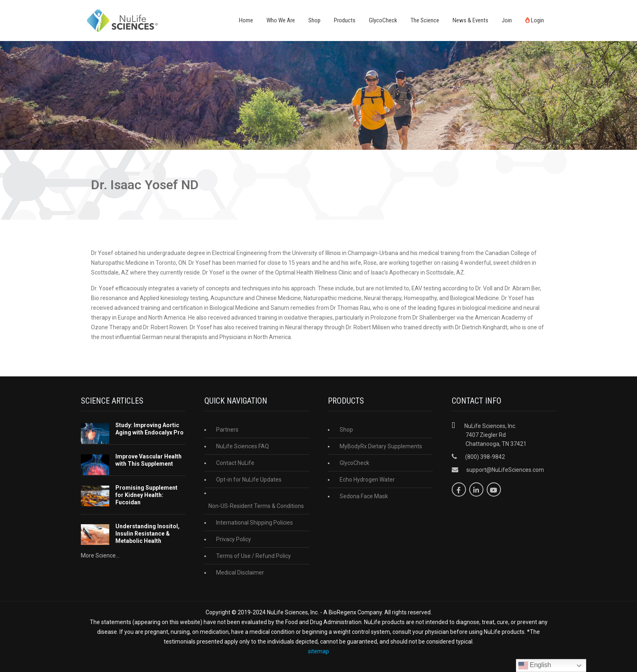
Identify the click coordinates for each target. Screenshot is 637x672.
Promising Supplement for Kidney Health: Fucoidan (146, 495)
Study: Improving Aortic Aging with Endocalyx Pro (149, 429)
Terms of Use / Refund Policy (253, 556)
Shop (314, 20)
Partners (227, 430)
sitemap (318, 651)
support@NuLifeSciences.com (505, 470)
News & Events (470, 20)
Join (507, 20)
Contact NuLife (235, 463)
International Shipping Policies (255, 523)
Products (345, 20)
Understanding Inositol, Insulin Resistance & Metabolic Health (147, 534)
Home (246, 20)
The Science (425, 20)
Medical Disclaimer (240, 573)
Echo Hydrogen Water (367, 480)
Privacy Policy (234, 539)
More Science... (100, 555)
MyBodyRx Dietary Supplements (381, 446)
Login (535, 20)
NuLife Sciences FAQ (243, 446)
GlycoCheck (383, 20)
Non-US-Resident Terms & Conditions (256, 506)
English (535, 666)
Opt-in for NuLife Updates (249, 480)
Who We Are (281, 20)
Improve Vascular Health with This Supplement (148, 460)
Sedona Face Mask (364, 496)
